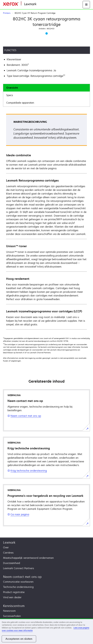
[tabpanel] (46, 222)
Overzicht (12, 88)
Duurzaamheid (12, 563)
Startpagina (42, 4)
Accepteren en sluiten (19, 639)
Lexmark (9, 542)
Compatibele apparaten (20, 103)
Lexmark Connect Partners (19, 568)
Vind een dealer (12, 597)
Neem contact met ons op (22, 577)
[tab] (46, 88)
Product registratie (14, 592)
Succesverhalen (12, 616)
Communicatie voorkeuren (18, 582)
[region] (46, 631)
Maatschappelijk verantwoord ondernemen (28, 558)
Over (6, 547)
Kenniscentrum (14, 606)
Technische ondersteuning (18, 587)
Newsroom (9, 611)
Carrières (8, 553)
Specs (10, 95)
